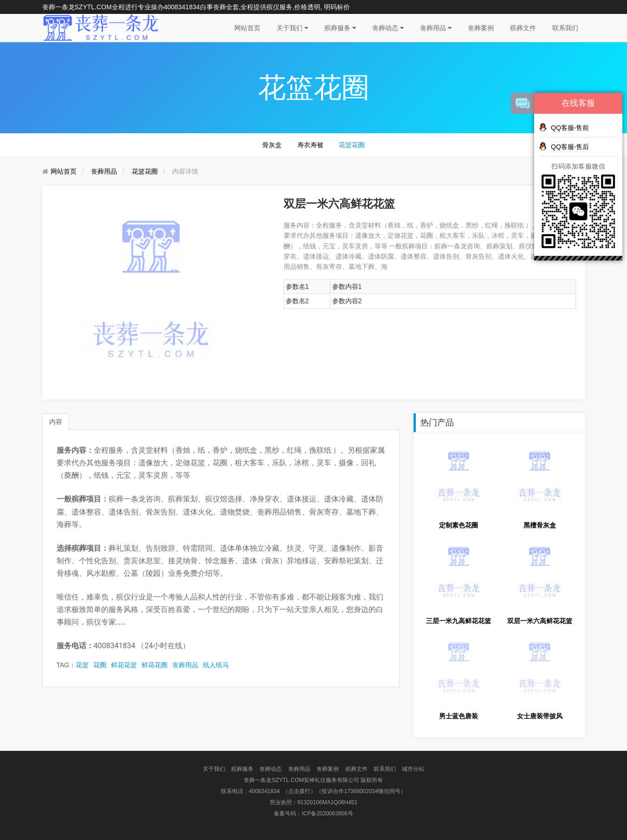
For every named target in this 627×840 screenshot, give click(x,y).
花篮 (82, 665)
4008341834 (182, 7)
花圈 (100, 665)
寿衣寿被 (310, 145)
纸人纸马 (216, 665)
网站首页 (247, 28)
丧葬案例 (481, 28)
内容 (56, 422)
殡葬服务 (340, 28)
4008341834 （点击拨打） (282, 791)
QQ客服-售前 (564, 127)
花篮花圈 (352, 145)
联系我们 (565, 28)
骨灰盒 (272, 145)
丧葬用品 (436, 28)
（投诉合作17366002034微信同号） (361, 791)
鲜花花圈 (155, 665)
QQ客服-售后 (564, 146)
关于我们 (292, 28)
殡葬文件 (523, 28)
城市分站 (413, 769)
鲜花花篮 (124, 665)
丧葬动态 (388, 28)
